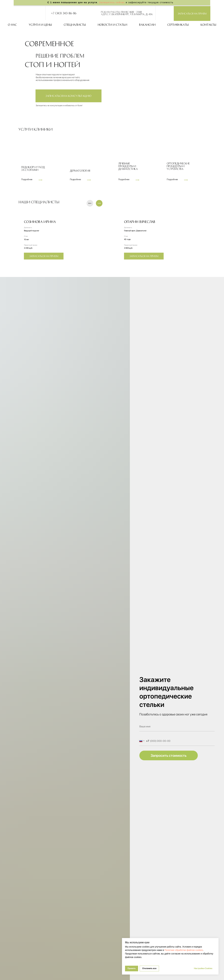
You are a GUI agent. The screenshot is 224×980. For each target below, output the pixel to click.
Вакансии (147, 25)
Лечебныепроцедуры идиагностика (128, 166)
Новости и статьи (112, 25)
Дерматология (80, 170)
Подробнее (75, 179)
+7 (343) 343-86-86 (64, 13)
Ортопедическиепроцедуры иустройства (178, 166)
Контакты (208, 25)
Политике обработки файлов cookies (184, 950)
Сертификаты (178, 25)
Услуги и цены (40, 25)
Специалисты (75, 25)
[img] (159, 13)
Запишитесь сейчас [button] (112, 3)
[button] (192, 14)
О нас (12, 25)
